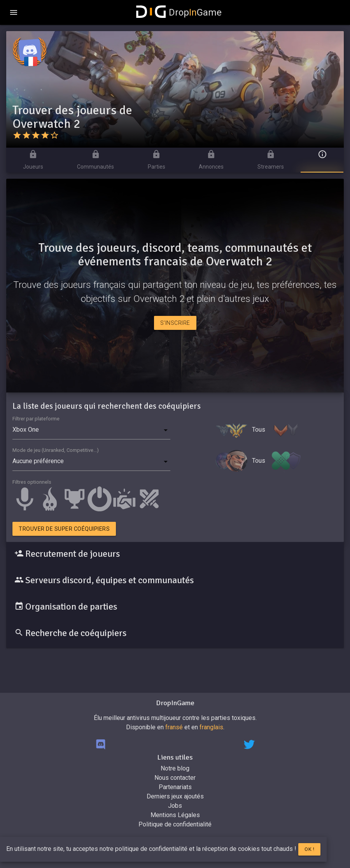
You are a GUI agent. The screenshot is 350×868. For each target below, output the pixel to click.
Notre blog (175, 768)
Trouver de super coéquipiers (64, 529)
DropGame (179, 12)
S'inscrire (175, 323)
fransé (174, 727)
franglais (211, 727)
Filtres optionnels (32, 482)
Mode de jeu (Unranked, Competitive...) (56, 450)
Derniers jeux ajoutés (175, 796)
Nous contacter (175, 778)
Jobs (175, 806)
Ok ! (309, 849)
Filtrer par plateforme (36, 419)
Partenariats (175, 787)
